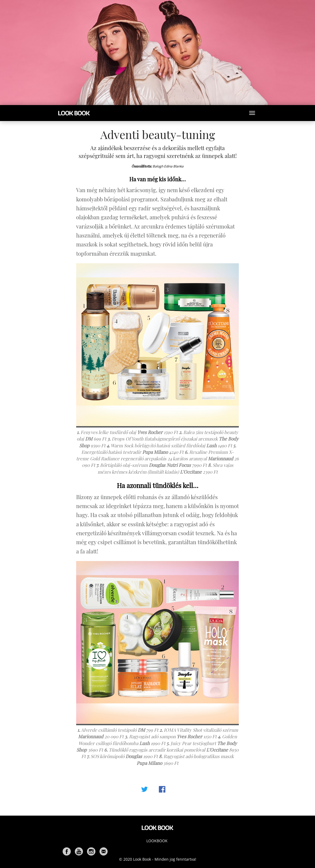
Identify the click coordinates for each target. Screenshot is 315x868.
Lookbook (157, 841)
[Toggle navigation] (252, 113)
